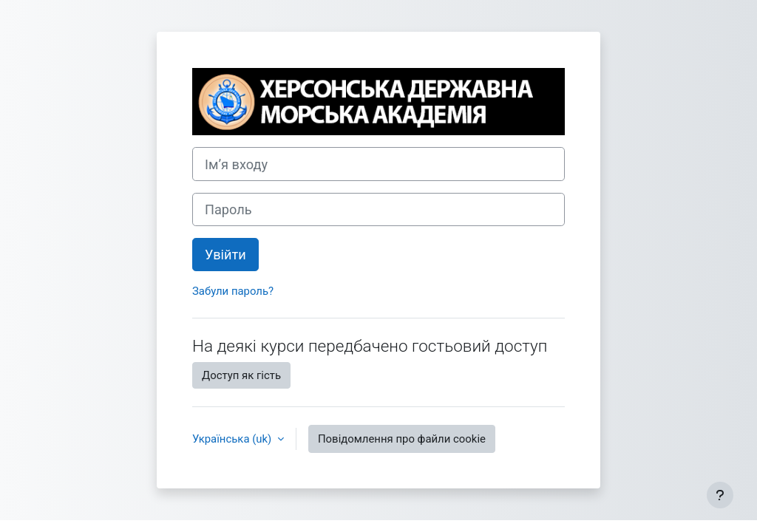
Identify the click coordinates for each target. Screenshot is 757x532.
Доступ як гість (241, 375)
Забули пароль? (233, 291)
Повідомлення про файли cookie (402, 439)
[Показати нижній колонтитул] (720, 495)
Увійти (225, 255)
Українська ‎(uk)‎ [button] (233, 439)
